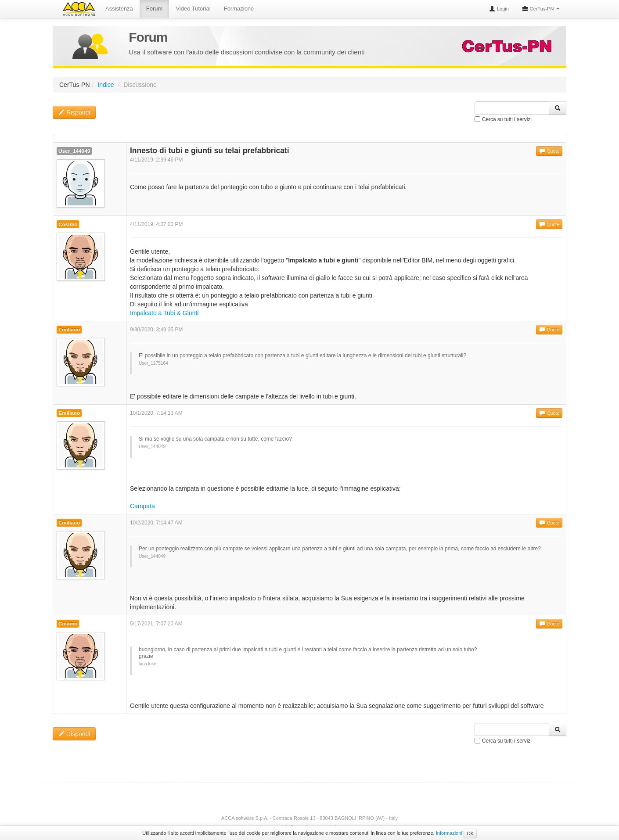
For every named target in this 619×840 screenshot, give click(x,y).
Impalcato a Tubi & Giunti (164, 313)
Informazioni (449, 833)
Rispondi (74, 112)
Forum (155, 9)
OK (470, 833)
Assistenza (119, 9)
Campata (142, 506)
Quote (549, 151)
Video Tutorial (193, 9)
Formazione (239, 9)
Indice (106, 85)
